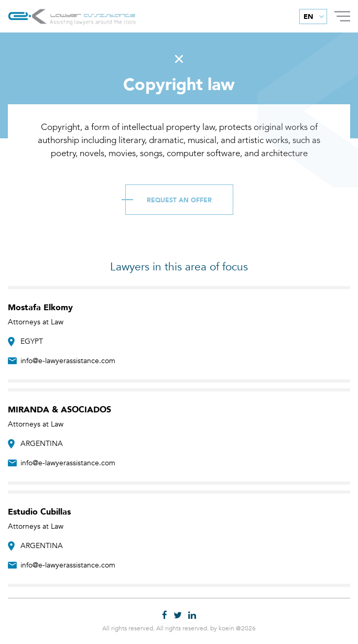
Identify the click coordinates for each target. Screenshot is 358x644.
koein (226, 628)
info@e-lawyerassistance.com (68, 361)
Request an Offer (179, 200)
